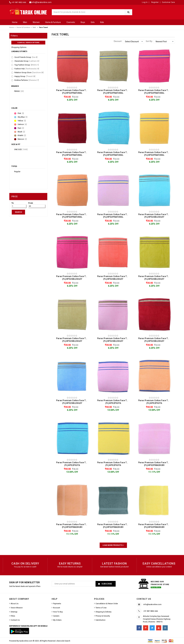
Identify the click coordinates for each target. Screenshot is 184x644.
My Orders (57, 620)
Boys (83, 22)
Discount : (118, 41)
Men (25, 22)
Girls (93, 22)
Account (57, 608)
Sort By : (149, 41)
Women (36, 22)
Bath (34, 27)
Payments (57, 604)
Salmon (22, 124)
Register (155, 2)
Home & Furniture (53, 22)
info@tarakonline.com (42, 2)
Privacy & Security (103, 616)
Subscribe (107, 584)
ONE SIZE (21, 149)
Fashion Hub (27, 69)
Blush (21, 132)
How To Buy (58, 612)
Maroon (22, 139)
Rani (21, 128)
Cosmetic (71, 22)
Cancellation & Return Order (107, 604)
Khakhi (22, 135)
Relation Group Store (29, 73)
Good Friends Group (26, 57)
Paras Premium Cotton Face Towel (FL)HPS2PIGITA (114, 402)
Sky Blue (23, 117)
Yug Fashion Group (27, 65)
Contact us (144, 599)
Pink (21, 113)
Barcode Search (64, 641)
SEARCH (18, 212)
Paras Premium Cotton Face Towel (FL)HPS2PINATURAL (73, 92)
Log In (145, 2)
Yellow (22, 121)
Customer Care (168, 2)
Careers (56, 616)
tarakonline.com (26, 641)
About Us (15, 604)
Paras (19, 91)
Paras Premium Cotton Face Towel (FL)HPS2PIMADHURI (155, 464)
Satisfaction (100, 620)
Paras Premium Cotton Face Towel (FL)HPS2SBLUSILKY (155, 216)
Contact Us (15, 620)
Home (15, 22)
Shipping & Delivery (103, 612)
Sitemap (14, 612)
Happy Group (25, 76)
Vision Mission (17, 608)
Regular (17, 172)
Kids (102, 22)
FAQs (13, 616)
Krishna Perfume (27, 80)
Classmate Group (27, 61)
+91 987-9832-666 (19, 2)
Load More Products (113, 545)
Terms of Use (101, 608)
